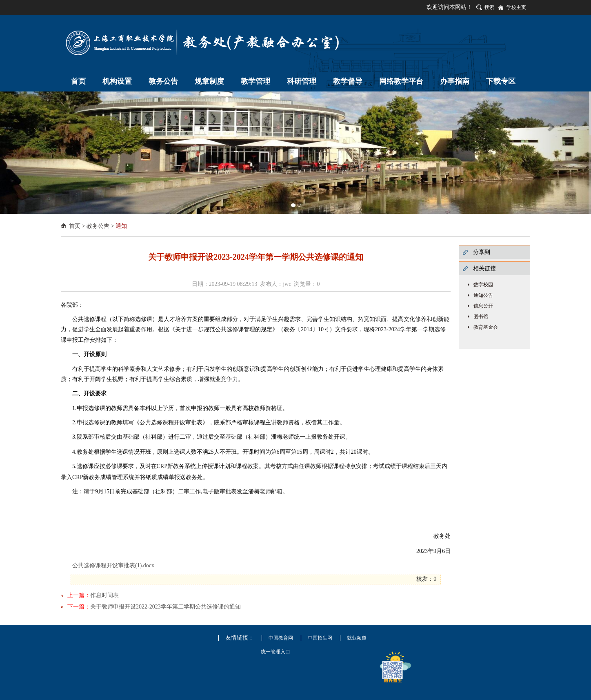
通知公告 (483, 295)
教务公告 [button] (163, 81)
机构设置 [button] (117, 81)
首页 (75, 226)
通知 (121, 226)
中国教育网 (281, 638)
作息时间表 (104, 595)
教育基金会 (486, 327)
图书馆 (481, 317)
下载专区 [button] (501, 81)
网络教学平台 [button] (401, 81)
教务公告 (98, 226)
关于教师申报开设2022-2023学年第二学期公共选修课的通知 (166, 607)
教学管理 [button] (256, 81)
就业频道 (357, 638)
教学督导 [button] (348, 81)
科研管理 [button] (302, 81)
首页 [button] (78, 81)
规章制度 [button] (209, 81)
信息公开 (483, 306)
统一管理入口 (276, 652)
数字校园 (483, 285)
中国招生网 (320, 638)
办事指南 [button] (455, 81)
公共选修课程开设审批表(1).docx (113, 565)
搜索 (489, 7)
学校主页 (516, 7)
